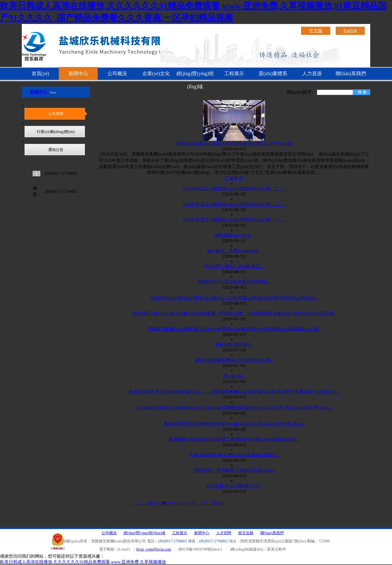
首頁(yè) (40, 74)
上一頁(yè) (149, 503)
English (350, 31)
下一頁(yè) (214, 503)
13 (180, 503)
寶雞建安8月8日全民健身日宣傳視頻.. (234, 282)
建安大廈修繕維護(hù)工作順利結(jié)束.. (234, 360)
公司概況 (117, 74)
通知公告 (56, 150)
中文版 (316, 31)
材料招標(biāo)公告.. (234, 235)
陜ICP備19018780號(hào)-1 (200, 549)
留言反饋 (246, 533)
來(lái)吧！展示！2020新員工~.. (234, 266)
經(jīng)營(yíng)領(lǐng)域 (195, 76)
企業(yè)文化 (156, 74)
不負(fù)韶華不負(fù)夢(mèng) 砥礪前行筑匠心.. (234, 455)
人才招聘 (224, 533)
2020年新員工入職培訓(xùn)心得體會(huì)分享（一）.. (234, 220)
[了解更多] (234, 178)
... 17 (200, 503)
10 (167, 503)
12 (176, 503)
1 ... (135, 503)
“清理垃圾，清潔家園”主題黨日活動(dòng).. (234, 470)
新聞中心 (78, 74)
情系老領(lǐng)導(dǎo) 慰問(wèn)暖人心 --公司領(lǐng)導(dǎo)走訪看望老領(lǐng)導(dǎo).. (234, 298)
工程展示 (234, 74)
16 (193, 503)
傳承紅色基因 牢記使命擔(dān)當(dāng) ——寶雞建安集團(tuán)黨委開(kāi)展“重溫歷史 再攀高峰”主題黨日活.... (234, 392)
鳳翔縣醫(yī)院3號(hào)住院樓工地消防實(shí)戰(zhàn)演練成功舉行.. (234, 439)
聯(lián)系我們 (351, 74)
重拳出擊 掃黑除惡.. (234, 344)
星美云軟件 (277, 549)
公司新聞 (56, 114)
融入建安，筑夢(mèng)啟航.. (234, 251)
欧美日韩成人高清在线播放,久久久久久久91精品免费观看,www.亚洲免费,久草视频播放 (83, 562)
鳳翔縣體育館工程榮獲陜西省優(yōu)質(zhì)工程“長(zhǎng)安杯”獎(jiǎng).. (234, 424)
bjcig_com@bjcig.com (154, 549)
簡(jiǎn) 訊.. (234, 376)
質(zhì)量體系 (273, 74)
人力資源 (312, 74)
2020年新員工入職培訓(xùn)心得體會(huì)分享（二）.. (234, 204)
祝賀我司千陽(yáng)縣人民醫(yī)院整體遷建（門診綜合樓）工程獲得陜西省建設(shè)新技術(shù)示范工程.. (234, 313)
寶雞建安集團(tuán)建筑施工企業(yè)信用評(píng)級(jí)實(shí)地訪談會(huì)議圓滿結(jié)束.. (234, 329)
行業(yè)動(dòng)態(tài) (56, 132)
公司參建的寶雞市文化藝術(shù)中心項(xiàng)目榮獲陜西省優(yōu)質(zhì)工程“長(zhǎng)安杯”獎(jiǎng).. (234, 408)
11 (172, 503)
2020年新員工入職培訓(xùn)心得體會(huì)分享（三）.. (234, 189)
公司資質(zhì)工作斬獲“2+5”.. (234, 486)
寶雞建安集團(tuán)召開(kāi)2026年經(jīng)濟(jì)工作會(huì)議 (234, 143)
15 (189, 503)
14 (185, 503)
